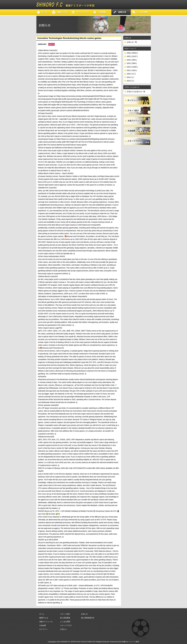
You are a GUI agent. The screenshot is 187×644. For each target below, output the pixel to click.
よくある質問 (65, 622)
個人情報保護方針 (88, 618)
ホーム (42, 614)
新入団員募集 (65, 618)
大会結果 (43, 625)
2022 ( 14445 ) (132, 67)
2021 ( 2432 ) (132, 70)
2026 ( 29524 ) (132, 53)
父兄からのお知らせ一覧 (136, 92)
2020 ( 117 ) (131, 74)
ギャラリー (43, 629)
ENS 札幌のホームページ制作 (129, 642)
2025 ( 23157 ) (132, 56)
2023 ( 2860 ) (132, 63)
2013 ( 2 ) (130, 81)
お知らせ (84, 614)
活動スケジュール (46, 622)
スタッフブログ (66, 625)
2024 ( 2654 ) (132, 60)
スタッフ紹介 (65, 614)
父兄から (63, 629)
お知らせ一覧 (132, 42)
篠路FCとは (44, 618)
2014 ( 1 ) (130, 77)
